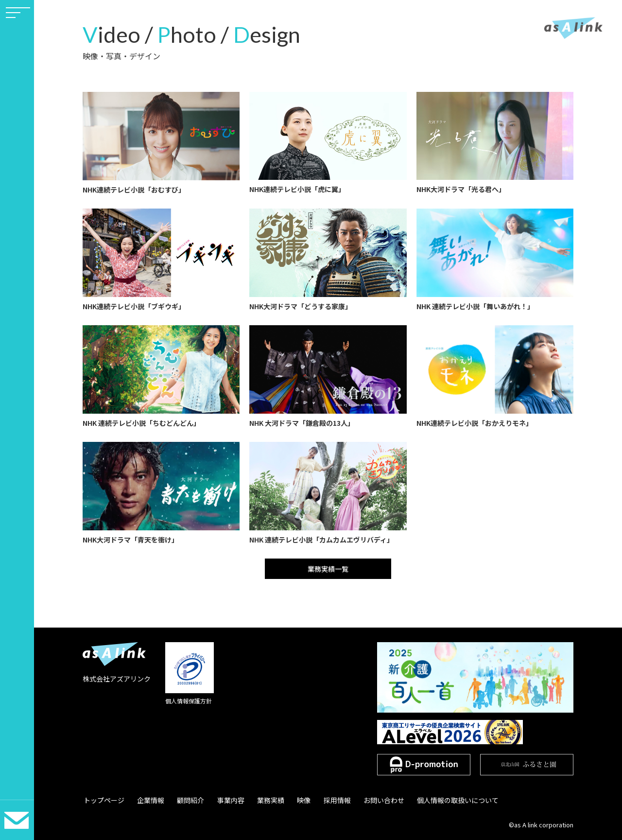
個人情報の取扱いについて (444, 800)
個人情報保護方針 (189, 701)
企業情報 (148, 800)
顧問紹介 (187, 800)
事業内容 (225, 800)
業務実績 (263, 800)
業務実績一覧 (328, 569)
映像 (295, 800)
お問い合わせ (372, 800)
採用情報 (327, 800)
